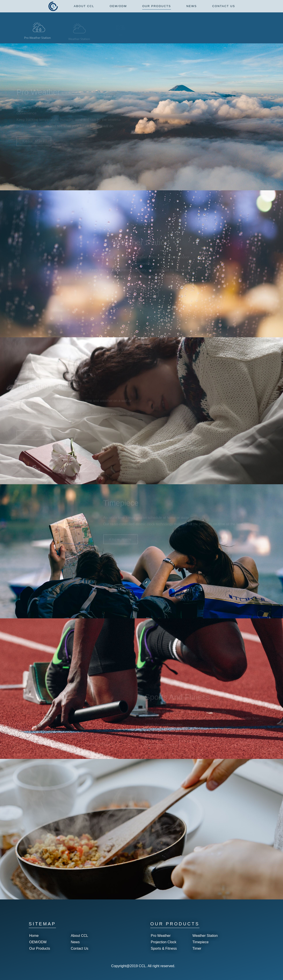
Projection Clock (164, 942)
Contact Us (79, 948)
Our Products (40, 948)
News (75, 942)
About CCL (79, 936)
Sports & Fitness (164, 948)
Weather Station (205, 936)
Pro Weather (161, 936)
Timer (197, 948)
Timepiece (200, 942)
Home (34, 936)
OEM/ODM (38, 942)
